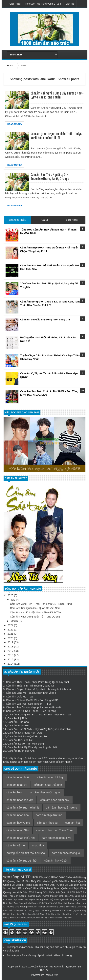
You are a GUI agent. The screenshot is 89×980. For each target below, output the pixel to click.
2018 (11, 647)
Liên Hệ (70, 4)
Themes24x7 (51, 975)
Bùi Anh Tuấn (79, 892)
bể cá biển (47, 955)
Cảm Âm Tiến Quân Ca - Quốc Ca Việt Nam (35, 608)
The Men (44, 885)
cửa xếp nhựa (63, 947)
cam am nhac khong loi (66, 853)
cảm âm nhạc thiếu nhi (21, 838)
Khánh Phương (27, 896)
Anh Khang (38, 907)
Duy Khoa (18, 899)
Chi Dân (59, 881)
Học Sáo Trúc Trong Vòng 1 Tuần (43, 4)
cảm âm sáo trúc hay (60, 758)
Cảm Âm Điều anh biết (20, 740)
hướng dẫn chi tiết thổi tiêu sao (26, 853)
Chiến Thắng (14, 911)
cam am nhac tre (17, 785)
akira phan (76, 903)
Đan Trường (57, 885)
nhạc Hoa (38, 845)
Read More (15, 124)
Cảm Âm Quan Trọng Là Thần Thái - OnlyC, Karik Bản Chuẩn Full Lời (56, 136)
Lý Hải (83, 914)
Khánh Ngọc (39, 914)
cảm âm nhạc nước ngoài (44, 792)
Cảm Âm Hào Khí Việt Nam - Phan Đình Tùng (36, 612)
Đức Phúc (49, 892)
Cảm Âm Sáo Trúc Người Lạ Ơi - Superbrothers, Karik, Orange (50, 177)
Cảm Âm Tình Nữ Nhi (20, 729)
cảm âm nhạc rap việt (20, 800)
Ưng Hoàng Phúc (24, 907)
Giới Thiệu (15, 4)
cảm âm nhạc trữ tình (49, 815)
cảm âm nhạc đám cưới (56, 838)
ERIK (21, 888)
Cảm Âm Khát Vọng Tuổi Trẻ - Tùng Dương (35, 617)
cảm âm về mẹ (16, 845)
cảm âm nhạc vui (48, 823)
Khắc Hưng (51, 914)
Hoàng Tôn (50, 911)
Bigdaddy (48, 907)
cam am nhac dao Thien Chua (55, 830)
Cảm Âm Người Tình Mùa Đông (26, 744)
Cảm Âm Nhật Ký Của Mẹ (22, 747)
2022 (11, 630)
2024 (11, 625)
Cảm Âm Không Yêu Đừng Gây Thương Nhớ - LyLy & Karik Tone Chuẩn (57, 95)
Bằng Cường (59, 907)
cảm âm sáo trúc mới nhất (23, 808)
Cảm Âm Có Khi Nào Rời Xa (22, 711)
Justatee (29, 914)
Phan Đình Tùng (43, 888)
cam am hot (73, 823)
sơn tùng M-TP (17, 877)
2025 (11, 595)
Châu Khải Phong (76, 877)
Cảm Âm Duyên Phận (18, 689)
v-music (52, 918)
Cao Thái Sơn (11, 896)
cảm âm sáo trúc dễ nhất (22, 861)
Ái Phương (9, 907)
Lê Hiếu (75, 914)
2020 (11, 638)
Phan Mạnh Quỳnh (75, 881)
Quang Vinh (37, 903)
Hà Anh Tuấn (62, 911)
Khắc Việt (58, 877)
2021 (11, 634)
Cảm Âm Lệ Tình (17, 718)
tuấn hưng (48, 881)
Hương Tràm (42, 899)
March (15, 621)
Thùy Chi (36, 881)
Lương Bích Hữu (11, 918)
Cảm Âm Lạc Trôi (16, 704)
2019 (11, 642)
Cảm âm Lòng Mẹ (16, 693)
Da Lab (24, 911)
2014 (11, 664)
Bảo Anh (69, 896)
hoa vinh (17, 892)
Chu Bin (7, 899)
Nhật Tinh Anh (11, 903)
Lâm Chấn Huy (64, 914)
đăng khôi (67, 918)
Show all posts (68, 79)
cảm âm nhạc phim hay (55, 800)
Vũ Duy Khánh (62, 903)
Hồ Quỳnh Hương (78, 911)
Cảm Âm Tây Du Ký (17, 707)
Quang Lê (9, 885)
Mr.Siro (26, 881)
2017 (11, 651)
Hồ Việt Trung (10, 914)
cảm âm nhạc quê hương (62, 808)
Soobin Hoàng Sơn (27, 885)
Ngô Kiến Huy (67, 899)
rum (84, 903)
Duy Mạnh (29, 899)
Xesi (38, 918)
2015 (11, 659)
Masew (54, 896)
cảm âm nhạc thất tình (48, 785)
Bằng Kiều (80, 896)
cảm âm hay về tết (56, 861)
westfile (59, 918)
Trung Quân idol (63, 888)
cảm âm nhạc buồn (18, 777)
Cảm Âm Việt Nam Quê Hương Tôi (27, 736)
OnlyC (29, 888)
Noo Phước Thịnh (27, 918)
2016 (11, 655)
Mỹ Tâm (54, 899)
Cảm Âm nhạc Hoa (18, 725)
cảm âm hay (14, 792)
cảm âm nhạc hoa (18, 815)
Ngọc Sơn (80, 899)
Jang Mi (21, 914)
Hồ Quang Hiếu (12, 881)
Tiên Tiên (49, 903)
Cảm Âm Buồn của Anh (21, 751)
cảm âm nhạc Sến (18, 830)
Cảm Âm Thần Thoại (18, 682)
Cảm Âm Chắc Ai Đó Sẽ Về (22, 700)
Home (11, 65)
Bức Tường (71, 907)
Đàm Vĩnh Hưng (32, 892)
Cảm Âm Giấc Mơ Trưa (19, 697)
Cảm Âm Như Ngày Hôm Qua (25, 733)
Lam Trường (43, 896)
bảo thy (44, 918)
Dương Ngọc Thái (36, 911)
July (13, 600)
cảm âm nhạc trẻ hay (50, 777)
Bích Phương (41, 877)
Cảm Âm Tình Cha (18, 722)
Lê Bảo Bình (72, 885)
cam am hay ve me (18, 823)
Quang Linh (25, 903)
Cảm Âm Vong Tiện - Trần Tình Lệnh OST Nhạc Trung (41, 604)
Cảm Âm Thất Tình (17, 686)
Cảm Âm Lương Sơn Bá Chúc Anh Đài (30, 715)
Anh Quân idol (63, 892)
